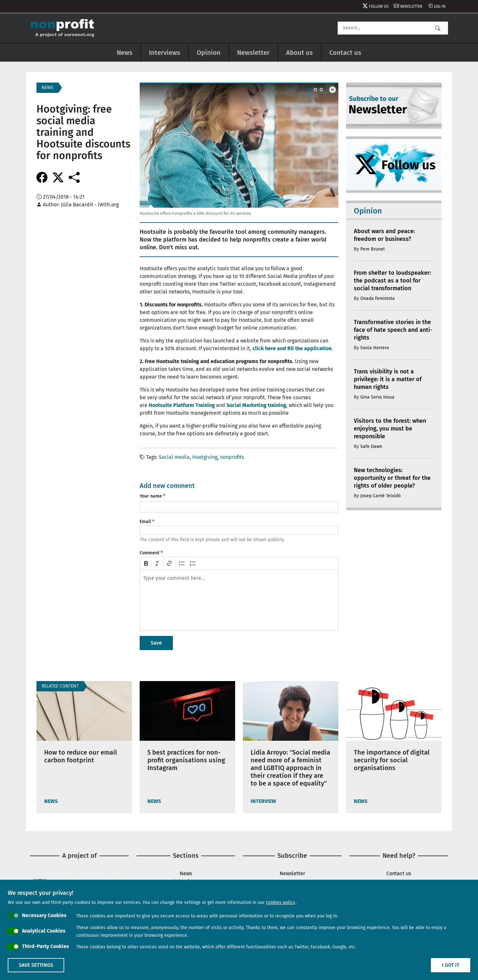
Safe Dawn (371, 446)
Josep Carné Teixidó (380, 496)
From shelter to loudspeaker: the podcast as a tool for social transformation (392, 281)
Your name (151, 496)
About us (299, 53)
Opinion (209, 53)
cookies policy (280, 902)
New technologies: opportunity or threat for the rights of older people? (392, 478)
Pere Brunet (373, 249)
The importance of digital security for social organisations (392, 760)
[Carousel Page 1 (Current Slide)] (310, 90)
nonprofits (232, 457)
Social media (174, 457)
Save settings (36, 965)
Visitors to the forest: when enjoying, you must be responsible (390, 429)
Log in (440, 6)
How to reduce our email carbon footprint (81, 756)
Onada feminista (378, 298)
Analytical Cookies (44, 931)
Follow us (379, 6)
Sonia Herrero (375, 348)
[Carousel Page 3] (321, 90)
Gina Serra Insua (377, 397)
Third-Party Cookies (45, 946)
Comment (149, 553)
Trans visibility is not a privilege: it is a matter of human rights (388, 379)
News (125, 53)
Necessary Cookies (44, 915)
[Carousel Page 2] (315, 90)
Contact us (345, 53)
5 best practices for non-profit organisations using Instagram (186, 760)
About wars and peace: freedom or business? (384, 235)
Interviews (165, 53)
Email (145, 522)
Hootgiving (205, 457)
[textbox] (239, 600)
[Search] (393, 28)
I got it (451, 965)
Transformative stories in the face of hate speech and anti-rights (393, 330)
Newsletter (411, 6)
